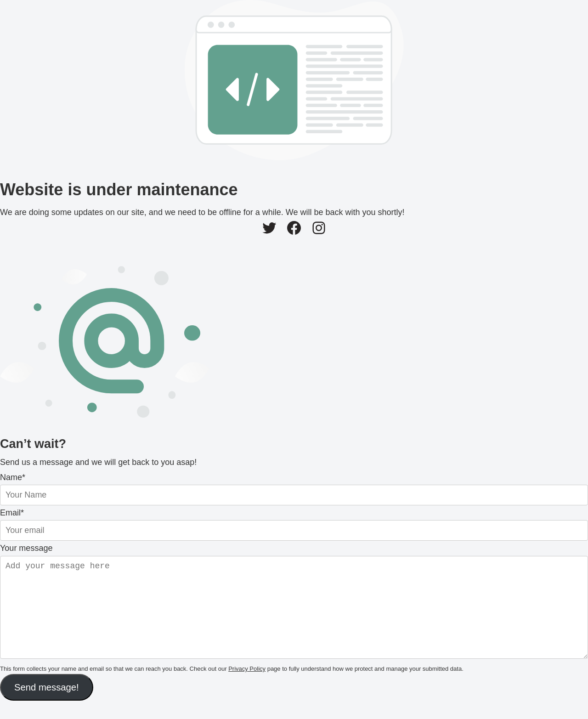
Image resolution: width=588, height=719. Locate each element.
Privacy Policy (247, 687)
